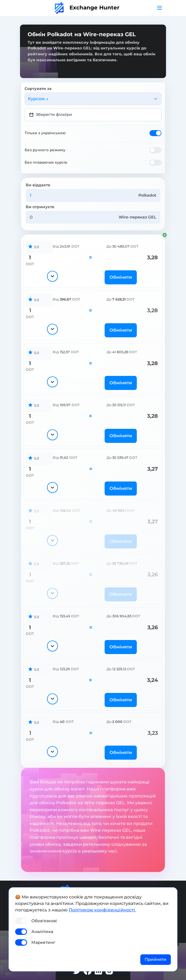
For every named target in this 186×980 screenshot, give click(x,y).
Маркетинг (43, 942)
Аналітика (42, 932)
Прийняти (156, 959)
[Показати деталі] (52, 276)
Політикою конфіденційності (102, 910)
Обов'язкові (44, 921)
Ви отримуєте (40, 207)
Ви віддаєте (38, 185)
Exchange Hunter (87, 8)
